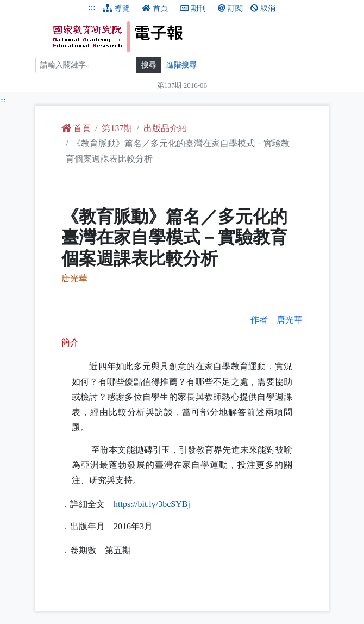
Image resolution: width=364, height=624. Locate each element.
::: (92, 7)
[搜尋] (86, 65)
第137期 (117, 128)
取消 (263, 8)
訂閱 (230, 8)
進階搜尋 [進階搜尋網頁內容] (181, 65)
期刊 (193, 8)
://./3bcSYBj (152, 504)
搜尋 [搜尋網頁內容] (149, 65)
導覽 (116, 8)
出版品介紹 (165, 128)
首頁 (155, 8)
